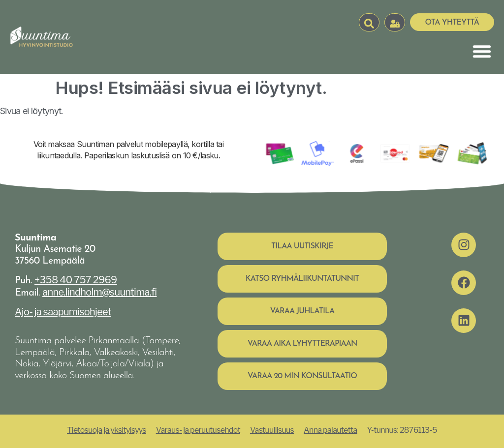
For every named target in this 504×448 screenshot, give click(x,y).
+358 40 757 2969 (76, 280)
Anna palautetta (330, 430)
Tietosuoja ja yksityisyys (107, 430)
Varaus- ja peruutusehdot (198, 430)
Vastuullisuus (272, 430)
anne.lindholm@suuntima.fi (99, 292)
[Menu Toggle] (482, 51)
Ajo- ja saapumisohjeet (63, 312)
